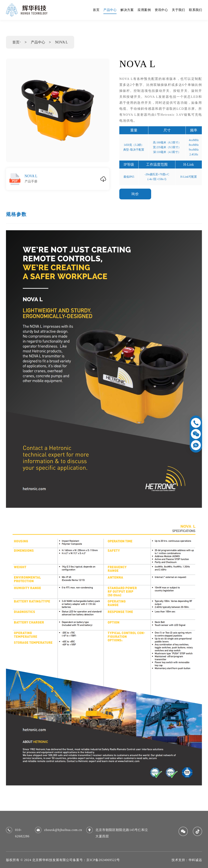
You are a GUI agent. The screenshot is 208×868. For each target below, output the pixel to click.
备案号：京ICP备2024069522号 (96, 860)
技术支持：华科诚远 (187, 860)
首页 (16, 42)
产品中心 (38, 42)
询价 (135, 194)
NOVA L (61, 42)
